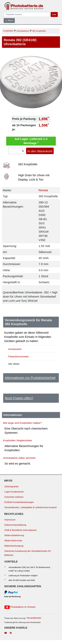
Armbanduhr (15, 349)
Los (54, 14)
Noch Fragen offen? (19, 398)
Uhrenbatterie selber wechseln (19, 458)
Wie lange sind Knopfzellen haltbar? (22, 423)
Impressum (10, 520)
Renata (43, 190)
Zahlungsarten (12, 487)
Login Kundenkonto (14, 492)
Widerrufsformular (13, 541)
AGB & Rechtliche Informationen (21, 530)
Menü (9, 21)
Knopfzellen (8, 31)
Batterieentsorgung (14, 546)
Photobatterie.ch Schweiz (20, 607)
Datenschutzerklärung (15, 525)
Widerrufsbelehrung (14, 535)
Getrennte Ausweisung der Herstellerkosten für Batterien (28, 553)
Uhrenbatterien (23, 31)
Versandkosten (34, 618)
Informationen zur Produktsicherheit (30, 378)
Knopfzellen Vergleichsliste (17, 440)
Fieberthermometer (19, 356)
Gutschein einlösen (14, 497)
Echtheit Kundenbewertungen (19, 502)
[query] (27, 14)
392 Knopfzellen (39, 31)
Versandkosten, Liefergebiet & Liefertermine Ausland (31, 507)
